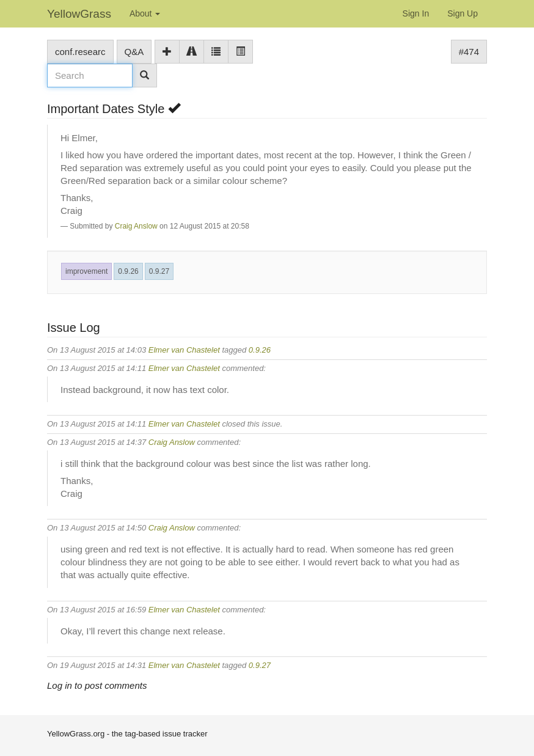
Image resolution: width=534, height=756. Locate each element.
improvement (86, 271)
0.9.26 (128, 271)
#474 (469, 52)
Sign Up (463, 13)
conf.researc (80, 52)
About (145, 13)
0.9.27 (159, 271)
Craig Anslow (136, 226)
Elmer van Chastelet (184, 350)
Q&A (134, 52)
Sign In (416, 13)
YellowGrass (79, 14)
